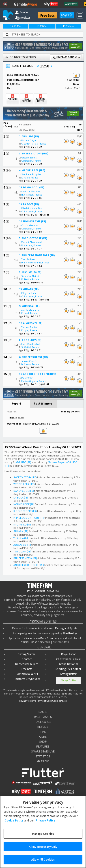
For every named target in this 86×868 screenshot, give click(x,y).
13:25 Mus (68, 26)
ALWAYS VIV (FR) (22, 545)
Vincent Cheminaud (31, 242)
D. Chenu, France (30, 364)
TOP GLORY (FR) (22, 551)
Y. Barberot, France (31, 161)
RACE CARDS (43, 722)
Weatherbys (70, 633)
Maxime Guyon (29, 140)
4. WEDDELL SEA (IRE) (32, 170)
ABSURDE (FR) (23, 462)
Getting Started (27, 654)
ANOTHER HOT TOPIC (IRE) (29, 565)
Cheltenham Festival (68, 659)
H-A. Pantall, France (32, 195)
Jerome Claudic (29, 361)
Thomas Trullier (29, 327)
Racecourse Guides (27, 664)
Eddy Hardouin (29, 293)
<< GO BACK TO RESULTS (20, 57)
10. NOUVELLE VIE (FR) (33, 221)
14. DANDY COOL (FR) (32, 187)
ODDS (43, 737)
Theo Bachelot (28, 259)
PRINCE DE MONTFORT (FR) (29, 518)
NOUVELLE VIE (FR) (24, 504)
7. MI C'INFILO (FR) (30, 272)
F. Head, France (29, 313)
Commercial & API (27, 674)
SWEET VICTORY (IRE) (25, 477)
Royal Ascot (68, 654)
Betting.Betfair (68, 674)
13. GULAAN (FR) (29, 289)
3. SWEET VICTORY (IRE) (34, 153)
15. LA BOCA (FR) (29, 204)
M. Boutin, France (30, 279)
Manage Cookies (68, 680)
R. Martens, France (31, 245)
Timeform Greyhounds (27, 679)
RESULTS (43, 727)
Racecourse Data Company (42, 638)
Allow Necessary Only (43, 851)
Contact (27, 659)
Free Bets (47, 15)
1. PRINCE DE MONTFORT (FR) (37, 255)
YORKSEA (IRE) (21, 538)
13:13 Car (42, 26)
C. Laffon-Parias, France (34, 144)
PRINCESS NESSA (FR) (25, 558)
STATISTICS (43, 756)
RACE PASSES (43, 717)
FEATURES (43, 746)
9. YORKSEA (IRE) (29, 306)
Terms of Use (43, 701)
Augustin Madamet (31, 191)
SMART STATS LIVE (43, 751)
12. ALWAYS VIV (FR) (31, 323)
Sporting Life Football (69, 669)
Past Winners (43, 404)
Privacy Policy (27, 701)
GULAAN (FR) (21, 531)
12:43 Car (16, 26)
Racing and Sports (66, 628)
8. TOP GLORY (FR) (30, 340)
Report (16, 404)
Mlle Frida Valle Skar (32, 208)
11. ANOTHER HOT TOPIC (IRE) (38, 374)
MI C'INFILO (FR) (23, 524)
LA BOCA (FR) (21, 497)
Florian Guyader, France (34, 381)
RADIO (43, 761)
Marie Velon (27, 378)
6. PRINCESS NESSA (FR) (33, 357)
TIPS (43, 732)
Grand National (68, 664)
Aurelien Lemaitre (30, 310)
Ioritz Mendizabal (30, 344)
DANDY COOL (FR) (24, 491)
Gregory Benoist (29, 158)
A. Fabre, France (30, 178)
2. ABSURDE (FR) (29, 136)
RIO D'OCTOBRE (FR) (25, 511)
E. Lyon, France (29, 330)
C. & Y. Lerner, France (32, 211)
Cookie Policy (60, 701)
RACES (43, 712)
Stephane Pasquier (31, 174)
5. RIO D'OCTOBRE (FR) (33, 238)
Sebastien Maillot (30, 276)
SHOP (43, 741)
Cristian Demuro (30, 225)
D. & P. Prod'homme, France (35, 263)
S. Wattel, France (30, 347)
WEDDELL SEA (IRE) (24, 484)
